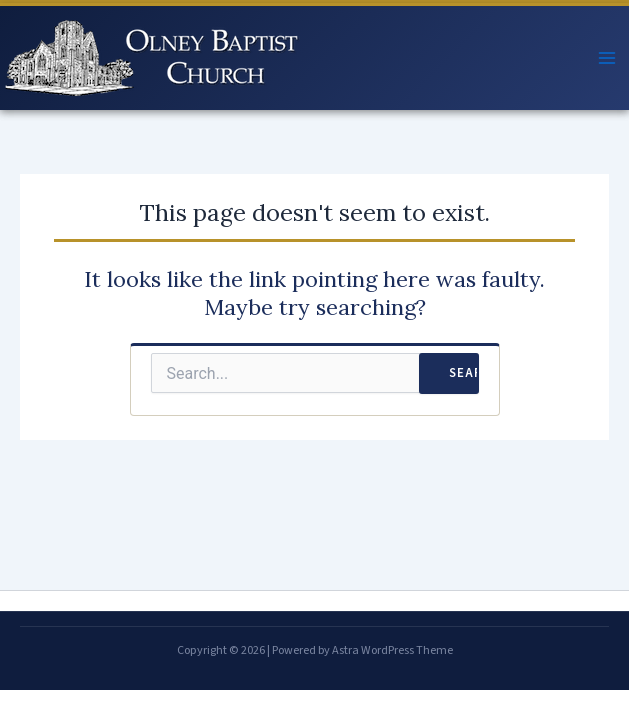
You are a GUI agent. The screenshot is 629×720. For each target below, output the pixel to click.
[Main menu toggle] (607, 58)
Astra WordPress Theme (392, 650)
